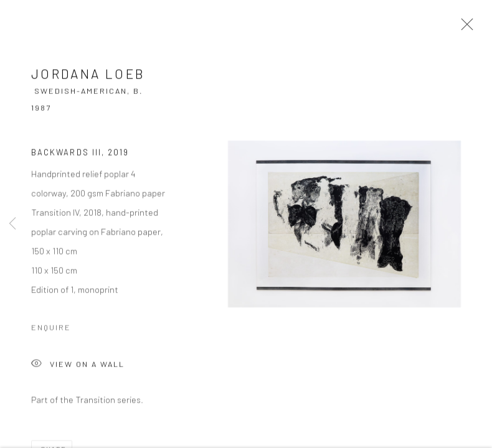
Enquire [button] (51, 329)
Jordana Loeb (88, 75)
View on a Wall (78, 366)
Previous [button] (12, 224)
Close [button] (464, 28)
